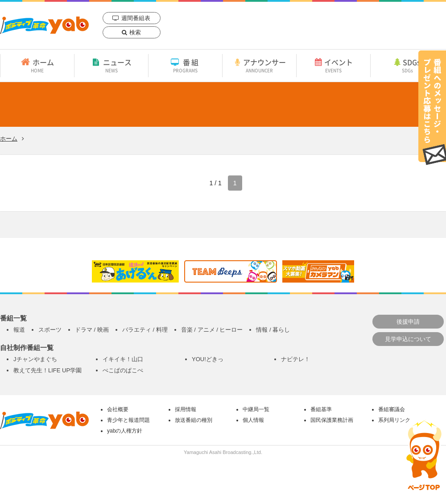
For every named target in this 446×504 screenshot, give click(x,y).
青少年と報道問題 (128, 420)
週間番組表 (136, 18)
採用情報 (186, 409)
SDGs (407, 65)
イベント (333, 65)
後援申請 (408, 322)
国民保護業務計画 (332, 420)
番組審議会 (392, 409)
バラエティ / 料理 (145, 330)
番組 (185, 65)
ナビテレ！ (295, 359)
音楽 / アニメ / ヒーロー (212, 330)
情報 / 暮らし (273, 330)
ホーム (37, 65)
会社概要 (118, 409)
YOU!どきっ (208, 359)
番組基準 (321, 409)
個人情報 (253, 420)
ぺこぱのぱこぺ (123, 370)
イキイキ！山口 (123, 359)
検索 (135, 32)
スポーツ (50, 330)
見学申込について (408, 339)
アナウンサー (259, 65)
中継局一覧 (256, 409)
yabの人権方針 (125, 431)
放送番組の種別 (194, 420)
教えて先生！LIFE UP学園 (47, 370)
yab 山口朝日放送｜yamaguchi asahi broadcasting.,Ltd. (44, 25)
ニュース (111, 65)
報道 (19, 330)
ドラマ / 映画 (92, 330)
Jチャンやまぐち (35, 359)
